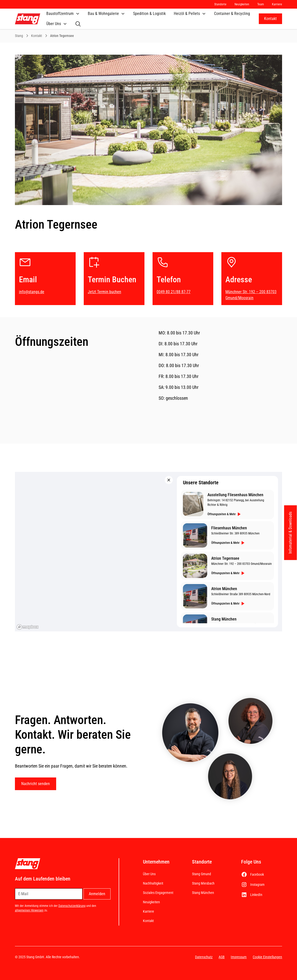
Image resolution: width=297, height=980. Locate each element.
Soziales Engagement (158, 893)
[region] (149, 552)
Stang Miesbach (203, 883)
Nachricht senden (36, 784)
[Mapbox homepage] (28, 627)
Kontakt (270, 19)
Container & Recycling (232, 14)
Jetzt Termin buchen (104, 292)
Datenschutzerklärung (72, 906)
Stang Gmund (201, 874)
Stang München (203, 893)
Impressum (239, 957)
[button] (63, 14)
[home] (28, 19)
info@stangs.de (32, 292)
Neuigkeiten (151, 902)
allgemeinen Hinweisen (29, 910)
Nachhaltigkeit (153, 883)
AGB (222, 957)
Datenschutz (204, 957)
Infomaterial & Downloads (290, 533)
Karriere (148, 911)
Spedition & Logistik (149, 14)
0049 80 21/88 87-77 (174, 292)
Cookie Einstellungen (267, 957)
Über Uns (149, 874)
